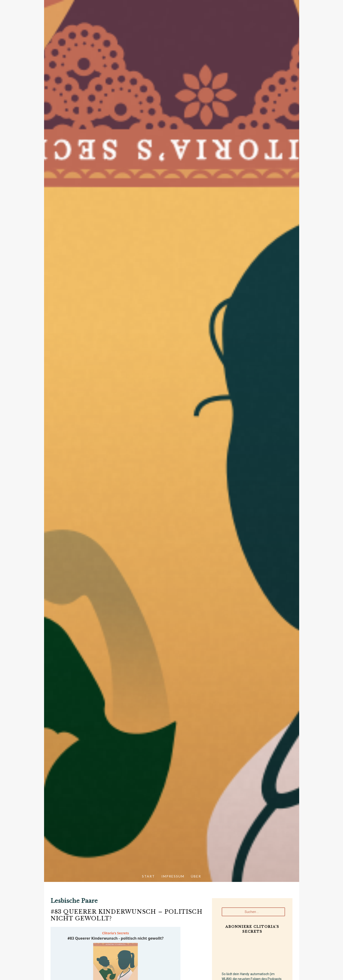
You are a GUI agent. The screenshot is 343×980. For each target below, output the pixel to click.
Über (196, 876)
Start (148, 876)
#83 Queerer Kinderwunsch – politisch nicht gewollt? (127, 915)
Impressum (173, 876)
